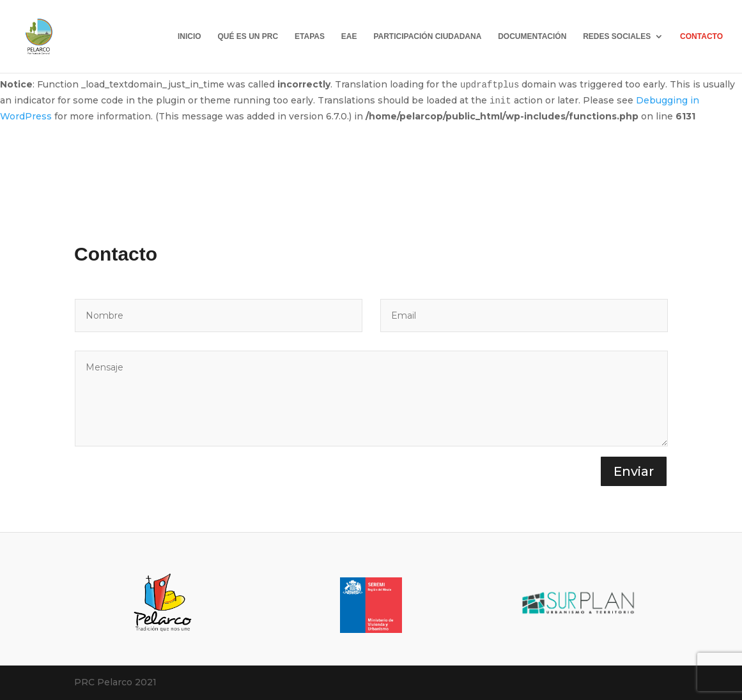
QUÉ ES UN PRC (248, 36)
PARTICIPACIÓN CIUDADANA (427, 36)
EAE (349, 36)
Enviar (634, 471)
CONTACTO (701, 36)
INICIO (189, 36)
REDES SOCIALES (617, 36)
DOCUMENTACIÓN (532, 36)
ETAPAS (310, 36)
